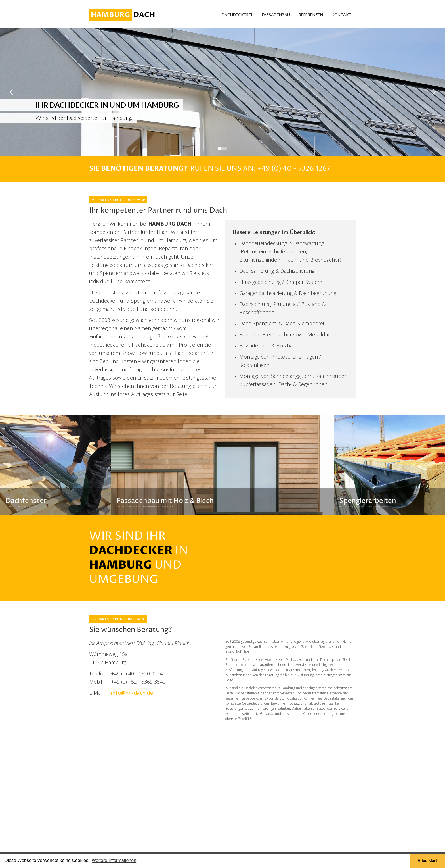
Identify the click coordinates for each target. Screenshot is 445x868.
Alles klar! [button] (427, 861)
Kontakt (342, 15)
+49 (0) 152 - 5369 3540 (138, 682)
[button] (237, 15)
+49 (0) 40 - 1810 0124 (137, 673)
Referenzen (311, 15)
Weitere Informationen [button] (114, 860)
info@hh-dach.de (132, 693)
